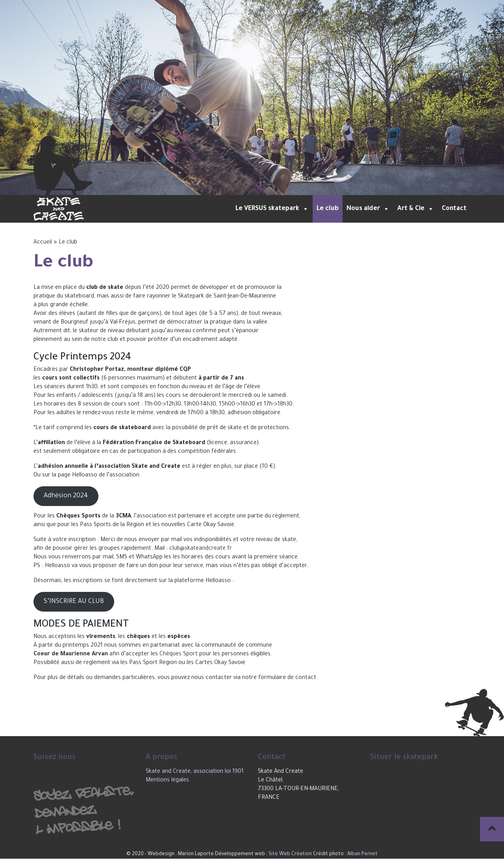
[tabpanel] (252, 98)
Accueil (43, 243)
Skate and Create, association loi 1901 (195, 772)
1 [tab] (234, 185)
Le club (328, 209)
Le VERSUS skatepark (272, 209)
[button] (304, 209)
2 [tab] (246, 185)
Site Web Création (290, 854)
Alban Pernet (362, 854)
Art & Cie (416, 209)
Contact (454, 209)
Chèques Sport (179, 655)
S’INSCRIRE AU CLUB (74, 602)
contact (306, 678)
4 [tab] (270, 185)
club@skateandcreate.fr (201, 549)
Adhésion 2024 (66, 496)
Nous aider (368, 209)
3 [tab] (258, 185)
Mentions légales (167, 781)
